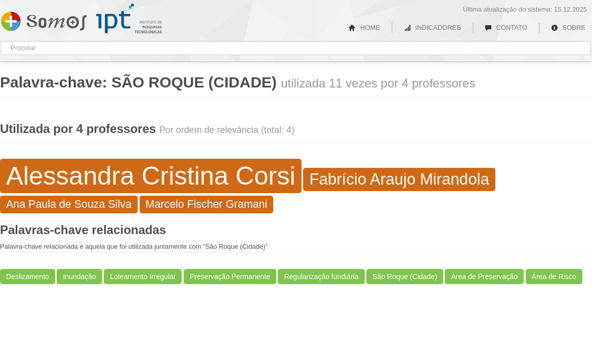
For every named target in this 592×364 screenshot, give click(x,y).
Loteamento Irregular (143, 277)
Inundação (79, 277)
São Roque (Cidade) (405, 277)
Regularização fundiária (321, 277)
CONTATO (506, 28)
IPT (129, 19)
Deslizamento (28, 277)
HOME (364, 28)
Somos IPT (44, 19)
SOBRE (568, 28)
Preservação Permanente (230, 277)
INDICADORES (432, 28)
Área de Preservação (484, 277)
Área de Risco (554, 277)
